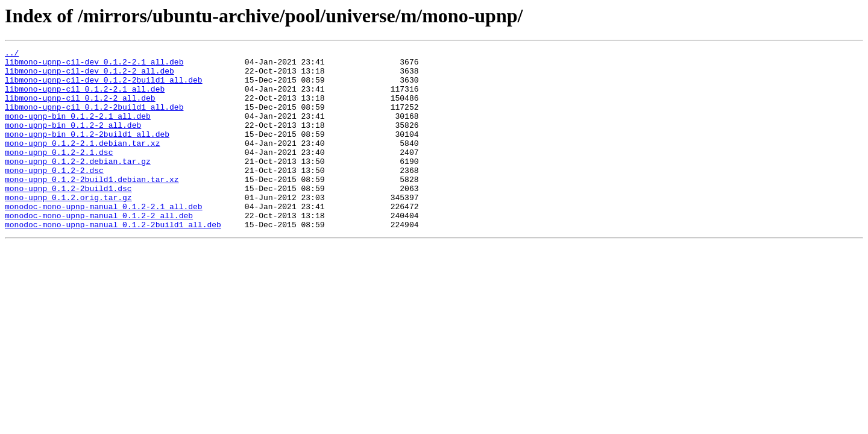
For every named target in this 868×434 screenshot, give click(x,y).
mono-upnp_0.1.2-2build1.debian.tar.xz (92, 206)
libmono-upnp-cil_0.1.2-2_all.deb (80, 108)
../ (12, 54)
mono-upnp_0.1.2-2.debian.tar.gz (78, 184)
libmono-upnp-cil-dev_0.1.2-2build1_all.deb (104, 87)
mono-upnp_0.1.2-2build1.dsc (68, 217)
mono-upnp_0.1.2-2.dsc (54, 195)
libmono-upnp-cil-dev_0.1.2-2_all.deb (90, 76)
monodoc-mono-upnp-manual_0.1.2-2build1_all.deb (113, 260)
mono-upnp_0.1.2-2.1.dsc (59, 174)
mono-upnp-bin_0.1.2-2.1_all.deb (78, 130)
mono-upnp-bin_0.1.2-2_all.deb (73, 141)
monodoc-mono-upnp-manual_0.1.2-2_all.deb (99, 250)
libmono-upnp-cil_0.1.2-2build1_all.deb (94, 119)
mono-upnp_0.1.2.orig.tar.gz (68, 228)
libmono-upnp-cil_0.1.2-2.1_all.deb (85, 98)
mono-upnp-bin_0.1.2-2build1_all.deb (87, 152)
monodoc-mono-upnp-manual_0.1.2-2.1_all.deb (104, 239)
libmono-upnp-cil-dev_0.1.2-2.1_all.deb (94, 65)
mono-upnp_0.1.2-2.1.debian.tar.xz (82, 163)
